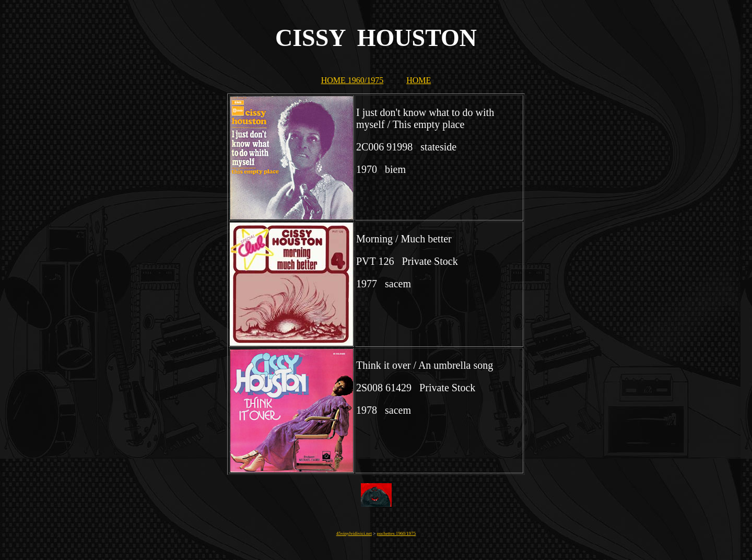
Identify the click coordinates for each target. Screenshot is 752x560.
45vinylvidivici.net (354, 533)
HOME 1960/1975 (352, 80)
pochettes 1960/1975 (397, 533)
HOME (419, 80)
